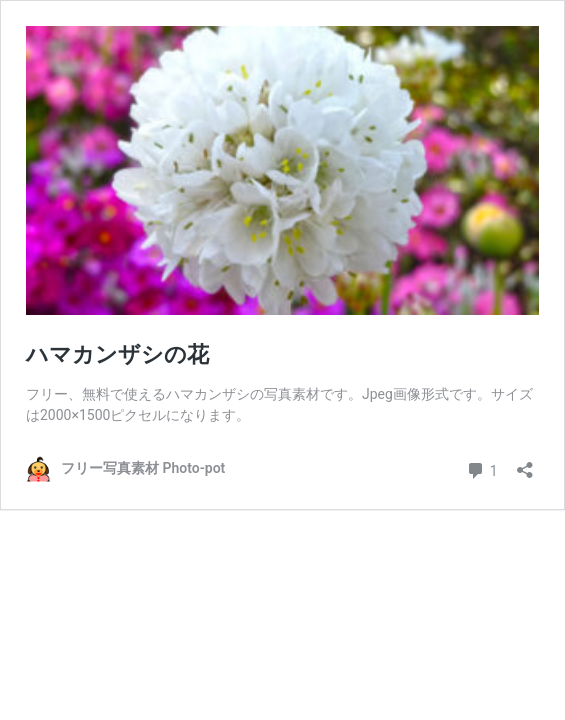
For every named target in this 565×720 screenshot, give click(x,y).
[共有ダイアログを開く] (525, 463)
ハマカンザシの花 (117, 354)
